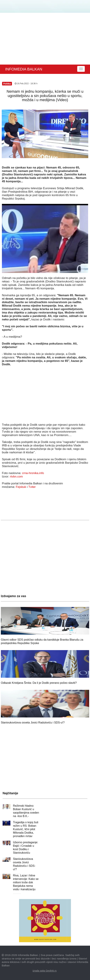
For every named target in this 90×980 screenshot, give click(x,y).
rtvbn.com (16, 477)
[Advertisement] (45, 39)
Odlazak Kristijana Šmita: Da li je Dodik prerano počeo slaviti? (39, 683)
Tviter (32, 487)
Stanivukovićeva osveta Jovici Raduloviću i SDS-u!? (33, 723)
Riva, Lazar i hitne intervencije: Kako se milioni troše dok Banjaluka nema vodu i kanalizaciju (26, 882)
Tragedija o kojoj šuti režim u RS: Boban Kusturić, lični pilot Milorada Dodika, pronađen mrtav (26, 829)
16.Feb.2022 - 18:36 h (26, 84)
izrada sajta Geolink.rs (45, 971)
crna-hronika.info (33, 473)
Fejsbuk (21, 487)
